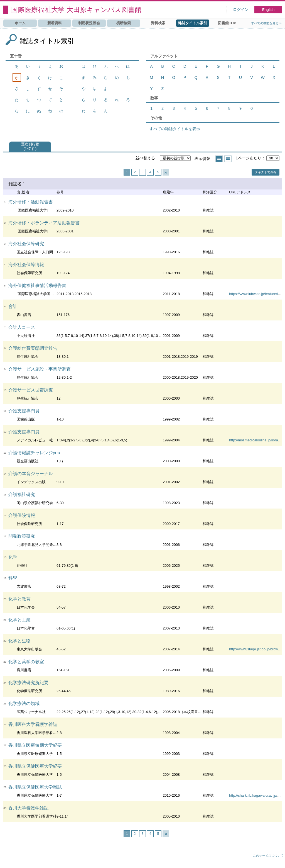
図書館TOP (227, 23)
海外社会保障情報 (26, 265)
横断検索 (124, 23)
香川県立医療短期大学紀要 (35, 745)
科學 (13, 578)
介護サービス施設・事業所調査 (40, 369)
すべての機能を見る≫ (266, 23)
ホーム (20, 23)
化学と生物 (19, 641)
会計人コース (22, 327)
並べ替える (145, 158)
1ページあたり (249, 158)
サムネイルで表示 (228, 159)
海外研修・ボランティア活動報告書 (44, 223)
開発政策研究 (22, 536)
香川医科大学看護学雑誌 (33, 724)
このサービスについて (268, 855)
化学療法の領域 (24, 703)
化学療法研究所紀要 (28, 683)
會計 (13, 306)
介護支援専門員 (24, 411)
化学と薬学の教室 (26, 662)
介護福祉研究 (22, 494)
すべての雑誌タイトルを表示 (175, 129)
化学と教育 (19, 599)
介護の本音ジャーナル (31, 474)
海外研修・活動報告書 (31, 202)
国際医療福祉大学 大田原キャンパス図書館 (76, 10)
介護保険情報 (22, 515)
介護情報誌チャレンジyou (34, 453)
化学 (13, 557)
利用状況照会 (89, 23)
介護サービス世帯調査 (31, 390)
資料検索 (158, 23)
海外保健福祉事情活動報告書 (37, 285)
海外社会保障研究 (26, 244)
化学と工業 (19, 620)
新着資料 (55, 23)
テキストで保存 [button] (266, 172)
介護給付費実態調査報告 (33, 348)
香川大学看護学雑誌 (28, 808)
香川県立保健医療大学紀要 (35, 766)
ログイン (241, 10)
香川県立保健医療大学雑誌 (35, 787)
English (268, 10)
